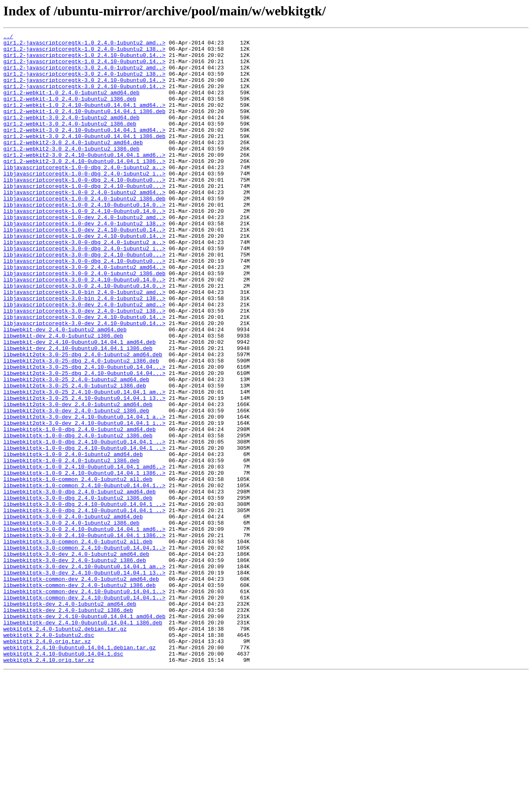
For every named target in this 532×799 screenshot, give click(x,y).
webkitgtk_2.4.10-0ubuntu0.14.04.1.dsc (63, 778)
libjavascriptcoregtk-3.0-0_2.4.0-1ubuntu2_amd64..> (84, 314)
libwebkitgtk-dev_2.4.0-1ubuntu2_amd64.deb (70, 718)
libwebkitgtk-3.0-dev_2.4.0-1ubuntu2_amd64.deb (76, 658)
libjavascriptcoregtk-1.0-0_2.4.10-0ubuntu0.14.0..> (84, 239)
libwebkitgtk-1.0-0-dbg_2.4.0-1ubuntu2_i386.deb (78, 516)
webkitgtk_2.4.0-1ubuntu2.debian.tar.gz (65, 748)
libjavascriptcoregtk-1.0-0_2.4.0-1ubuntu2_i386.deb (84, 232)
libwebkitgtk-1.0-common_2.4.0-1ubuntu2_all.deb (78, 569)
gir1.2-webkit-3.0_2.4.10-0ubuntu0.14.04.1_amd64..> (84, 150)
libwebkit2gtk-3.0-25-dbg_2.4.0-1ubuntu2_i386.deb (81, 427)
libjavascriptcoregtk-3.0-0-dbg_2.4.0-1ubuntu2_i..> (84, 292)
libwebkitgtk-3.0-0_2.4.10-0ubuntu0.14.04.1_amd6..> (84, 629)
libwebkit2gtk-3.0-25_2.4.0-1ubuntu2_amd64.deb (76, 449)
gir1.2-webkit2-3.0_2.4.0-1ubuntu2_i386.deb (71, 172)
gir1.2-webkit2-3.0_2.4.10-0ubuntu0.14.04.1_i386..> (84, 187)
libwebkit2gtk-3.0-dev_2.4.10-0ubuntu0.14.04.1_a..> (84, 494)
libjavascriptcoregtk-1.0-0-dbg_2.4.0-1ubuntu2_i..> (84, 202)
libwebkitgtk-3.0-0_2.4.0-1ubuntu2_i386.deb (71, 621)
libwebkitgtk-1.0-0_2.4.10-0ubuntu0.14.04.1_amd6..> (84, 554)
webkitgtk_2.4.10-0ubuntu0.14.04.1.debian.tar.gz (80, 771)
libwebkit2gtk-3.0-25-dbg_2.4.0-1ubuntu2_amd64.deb (83, 419)
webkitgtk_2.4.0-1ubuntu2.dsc (49, 756)
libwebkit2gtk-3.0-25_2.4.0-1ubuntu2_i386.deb (75, 456)
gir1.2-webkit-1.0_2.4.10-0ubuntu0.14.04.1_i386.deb (84, 127)
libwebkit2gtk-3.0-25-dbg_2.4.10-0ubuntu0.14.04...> (84, 434)
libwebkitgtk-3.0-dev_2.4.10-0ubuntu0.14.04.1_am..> (84, 673)
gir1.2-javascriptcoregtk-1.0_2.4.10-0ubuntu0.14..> (84, 60)
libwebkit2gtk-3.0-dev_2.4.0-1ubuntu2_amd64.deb (78, 479)
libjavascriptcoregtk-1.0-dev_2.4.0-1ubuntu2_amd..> (84, 254)
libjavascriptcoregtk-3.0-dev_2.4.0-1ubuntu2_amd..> (84, 359)
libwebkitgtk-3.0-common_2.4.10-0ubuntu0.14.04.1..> (84, 651)
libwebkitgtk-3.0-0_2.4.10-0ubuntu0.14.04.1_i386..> (84, 636)
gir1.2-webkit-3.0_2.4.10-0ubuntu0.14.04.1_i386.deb (84, 157)
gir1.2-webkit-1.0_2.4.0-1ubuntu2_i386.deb (70, 112)
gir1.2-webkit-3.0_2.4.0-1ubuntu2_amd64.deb (71, 135)
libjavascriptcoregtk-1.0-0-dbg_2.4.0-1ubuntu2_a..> (84, 195)
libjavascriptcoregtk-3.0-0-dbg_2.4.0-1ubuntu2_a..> (84, 284)
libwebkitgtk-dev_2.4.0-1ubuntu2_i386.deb (68, 726)
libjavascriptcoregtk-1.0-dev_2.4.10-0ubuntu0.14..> (84, 269)
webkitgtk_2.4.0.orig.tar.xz (47, 763)
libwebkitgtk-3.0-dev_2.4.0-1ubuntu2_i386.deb (75, 666)
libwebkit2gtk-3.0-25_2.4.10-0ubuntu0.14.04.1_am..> (84, 464)
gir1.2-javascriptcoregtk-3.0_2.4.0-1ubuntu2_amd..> (84, 75)
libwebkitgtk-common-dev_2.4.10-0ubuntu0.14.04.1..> (84, 703)
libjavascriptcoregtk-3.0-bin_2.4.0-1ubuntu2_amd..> (84, 344)
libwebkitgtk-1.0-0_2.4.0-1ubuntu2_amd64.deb (73, 539)
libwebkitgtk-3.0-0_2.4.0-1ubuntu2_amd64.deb (73, 614)
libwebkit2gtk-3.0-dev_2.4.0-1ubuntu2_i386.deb (76, 486)
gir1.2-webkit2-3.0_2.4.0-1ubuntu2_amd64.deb (73, 165)
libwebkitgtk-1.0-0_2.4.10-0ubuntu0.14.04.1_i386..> (84, 561)
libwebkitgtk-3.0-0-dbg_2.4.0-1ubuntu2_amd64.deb (80, 584)
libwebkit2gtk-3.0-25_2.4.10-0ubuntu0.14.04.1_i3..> (84, 471)
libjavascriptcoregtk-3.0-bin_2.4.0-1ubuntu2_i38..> (84, 352)
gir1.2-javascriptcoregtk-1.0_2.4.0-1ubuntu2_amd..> (84, 45)
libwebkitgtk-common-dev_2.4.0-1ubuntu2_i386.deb (80, 696)
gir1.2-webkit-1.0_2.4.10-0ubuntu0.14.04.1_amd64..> (84, 120)
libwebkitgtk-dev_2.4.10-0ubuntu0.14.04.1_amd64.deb (84, 733)
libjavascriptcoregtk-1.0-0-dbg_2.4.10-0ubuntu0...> (84, 210)
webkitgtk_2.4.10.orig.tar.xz (49, 786)
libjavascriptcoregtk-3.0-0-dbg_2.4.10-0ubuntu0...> (84, 299)
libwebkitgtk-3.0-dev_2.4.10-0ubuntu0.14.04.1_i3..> (84, 681)
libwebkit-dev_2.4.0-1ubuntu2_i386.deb (63, 397)
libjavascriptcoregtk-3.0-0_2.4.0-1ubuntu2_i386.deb (84, 322)
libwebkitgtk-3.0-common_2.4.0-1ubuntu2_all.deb (78, 644)
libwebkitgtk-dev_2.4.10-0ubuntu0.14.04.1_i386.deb (83, 741)
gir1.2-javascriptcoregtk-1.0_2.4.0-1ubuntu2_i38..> (84, 52)
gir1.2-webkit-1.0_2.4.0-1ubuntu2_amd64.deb (71, 105)
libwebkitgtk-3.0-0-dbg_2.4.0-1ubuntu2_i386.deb (78, 591)
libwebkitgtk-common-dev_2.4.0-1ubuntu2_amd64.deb (81, 688)
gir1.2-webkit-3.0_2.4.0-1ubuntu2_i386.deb (70, 142)
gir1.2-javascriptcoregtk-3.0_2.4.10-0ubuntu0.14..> (84, 90)
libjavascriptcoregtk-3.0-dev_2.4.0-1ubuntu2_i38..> (84, 367)
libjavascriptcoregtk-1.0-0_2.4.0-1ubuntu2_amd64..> (84, 224)
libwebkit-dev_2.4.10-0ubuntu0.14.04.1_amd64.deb (80, 404)
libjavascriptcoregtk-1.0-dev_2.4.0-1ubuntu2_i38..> (84, 262)
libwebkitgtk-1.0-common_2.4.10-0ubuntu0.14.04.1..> (84, 576)
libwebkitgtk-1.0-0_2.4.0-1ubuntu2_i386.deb (71, 546)
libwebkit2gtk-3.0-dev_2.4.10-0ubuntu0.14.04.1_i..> (84, 501)
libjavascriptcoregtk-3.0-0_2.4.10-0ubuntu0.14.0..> (84, 329)
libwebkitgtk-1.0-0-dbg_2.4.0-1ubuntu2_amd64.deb (80, 509)
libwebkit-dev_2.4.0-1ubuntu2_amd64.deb (65, 389)
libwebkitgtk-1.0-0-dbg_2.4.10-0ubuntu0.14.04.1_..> (84, 524)
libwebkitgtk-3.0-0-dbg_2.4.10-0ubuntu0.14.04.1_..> (84, 599)
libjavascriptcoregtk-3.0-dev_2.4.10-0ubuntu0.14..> (84, 374)
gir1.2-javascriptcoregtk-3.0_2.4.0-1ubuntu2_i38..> (84, 82)
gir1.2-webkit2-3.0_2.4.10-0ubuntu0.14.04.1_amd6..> (84, 180)
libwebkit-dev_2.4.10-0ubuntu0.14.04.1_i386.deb (78, 412)
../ (8, 37)
